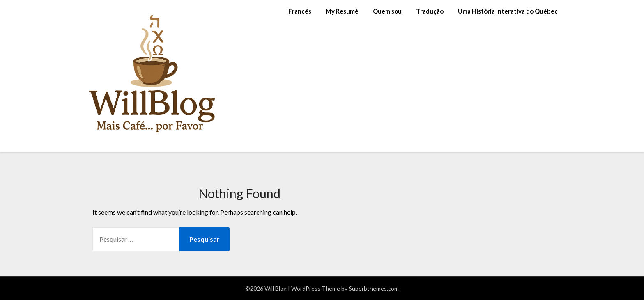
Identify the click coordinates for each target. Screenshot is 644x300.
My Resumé (342, 11)
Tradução (430, 11)
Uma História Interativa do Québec (508, 11)
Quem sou (387, 11)
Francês (300, 11)
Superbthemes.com (374, 288)
